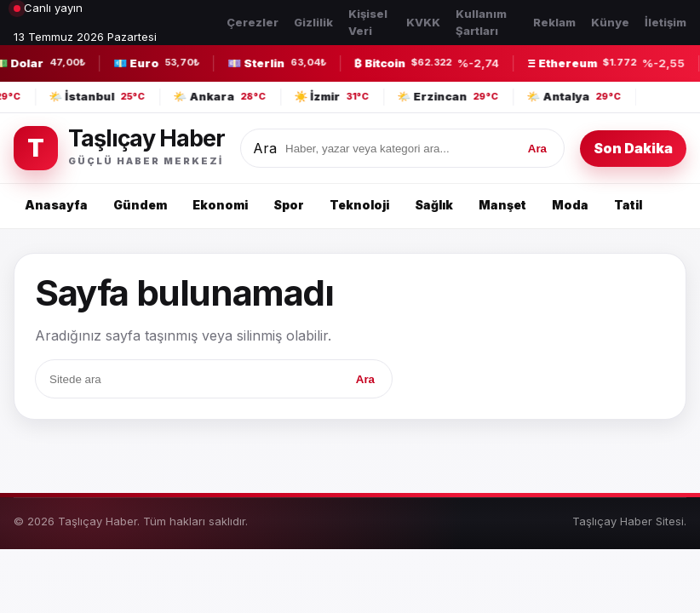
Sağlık (434, 205)
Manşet (502, 205)
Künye (610, 22)
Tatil (628, 205)
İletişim (666, 22)
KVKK (423, 22)
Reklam (554, 22)
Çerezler (252, 22)
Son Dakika (633, 148)
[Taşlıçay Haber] (119, 148)
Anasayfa (56, 205)
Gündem (140, 205)
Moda (570, 205)
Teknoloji (359, 205)
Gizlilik (313, 22)
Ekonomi (220, 205)
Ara (265, 148)
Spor (289, 205)
